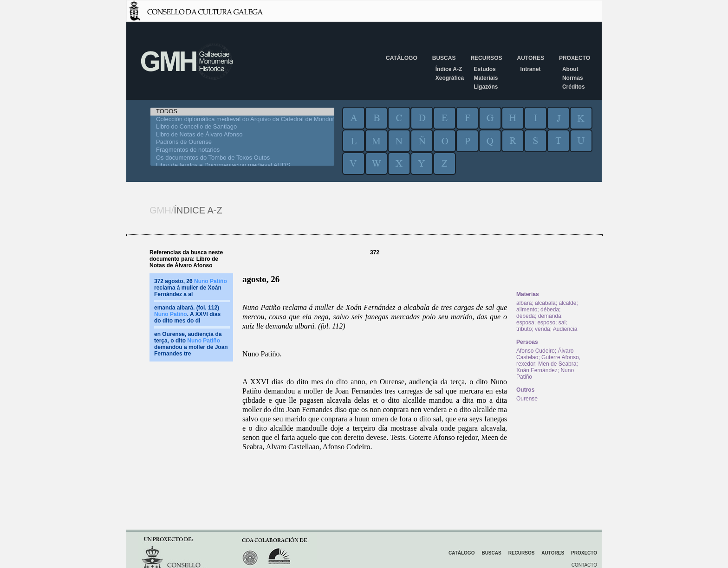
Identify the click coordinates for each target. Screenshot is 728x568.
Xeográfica (450, 78)
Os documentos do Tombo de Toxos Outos (242, 158)
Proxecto (575, 58)
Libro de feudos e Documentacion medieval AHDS (242, 165)
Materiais (486, 78)
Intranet (530, 69)
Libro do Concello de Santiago (242, 127)
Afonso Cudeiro (536, 351)
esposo (546, 323)
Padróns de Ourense (242, 142)
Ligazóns (486, 87)
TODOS (242, 112)
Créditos (574, 87)
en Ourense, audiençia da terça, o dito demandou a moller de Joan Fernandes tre (191, 344)
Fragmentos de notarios (242, 150)
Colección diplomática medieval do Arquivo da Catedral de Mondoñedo (242, 119)
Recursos (486, 58)
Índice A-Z (449, 69)
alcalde (567, 303)
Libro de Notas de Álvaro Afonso (242, 135)
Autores (530, 58)
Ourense (527, 399)
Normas (573, 78)
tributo (524, 329)
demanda (550, 316)
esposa (525, 323)
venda (543, 329)
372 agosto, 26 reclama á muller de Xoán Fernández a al (191, 288)
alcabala (545, 303)
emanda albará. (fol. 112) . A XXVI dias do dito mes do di (187, 314)
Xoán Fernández (537, 370)
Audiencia (565, 329)
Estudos (484, 69)
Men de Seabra (557, 364)
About (570, 69)
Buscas (444, 58)
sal (562, 323)
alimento (527, 310)
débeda (550, 310)
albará (524, 303)
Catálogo (402, 58)
